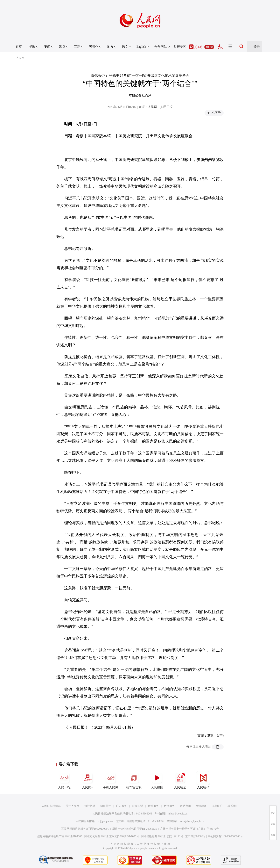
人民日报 (64, 780)
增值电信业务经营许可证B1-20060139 (135, 829)
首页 (19, 47)
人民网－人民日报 (160, 107)
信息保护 (217, 806)
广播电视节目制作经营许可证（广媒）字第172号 (189, 829)
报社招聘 (90, 806)
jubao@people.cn (178, 814)
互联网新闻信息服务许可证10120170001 (85, 829)
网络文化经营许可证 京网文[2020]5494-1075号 (112, 836)
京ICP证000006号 (195, 836)
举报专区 (180, 47)
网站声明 (185, 806)
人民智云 (180, 780)
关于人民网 (73, 806)
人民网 (20, 58)
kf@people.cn (105, 821)
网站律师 (201, 806)
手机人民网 (111, 780)
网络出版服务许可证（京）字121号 (162, 836)
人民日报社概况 (51, 806)
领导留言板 (134, 780)
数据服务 (169, 806)
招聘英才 (106, 806)
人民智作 (203, 780)
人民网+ (87, 780)
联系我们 (233, 806)
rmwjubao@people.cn (192, 821)
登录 (257, 47)
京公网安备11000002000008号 (225, 836)
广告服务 (122, 806)
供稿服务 (153, 806)
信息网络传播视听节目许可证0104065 (60, 836)
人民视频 (157, 780)
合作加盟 (137, 806)
